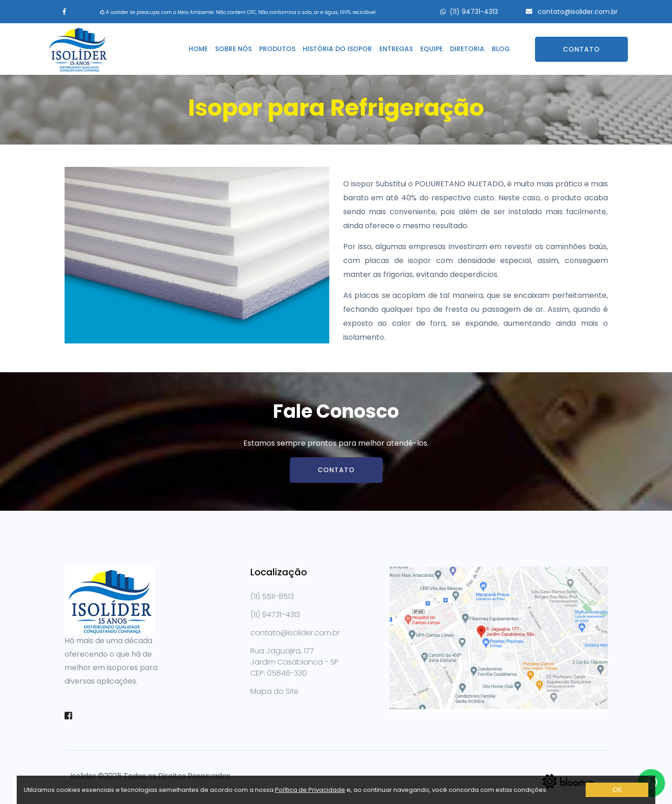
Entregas (396, 49)
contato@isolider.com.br (577, 12)
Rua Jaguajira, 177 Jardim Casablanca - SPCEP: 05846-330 (294, 662)
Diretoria (467, 49)
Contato (581, 49)
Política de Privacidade (310, 790)
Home (198, 49)
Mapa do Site (274, 691)
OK (617, 790)
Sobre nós (233, 49)
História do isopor (337, 49)
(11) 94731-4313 (474, 12)
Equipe (431, 49)
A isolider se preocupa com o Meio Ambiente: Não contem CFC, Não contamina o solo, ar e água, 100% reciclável (238, 12)
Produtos (277, 49)
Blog (501, 49)
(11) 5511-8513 (272, 596)
